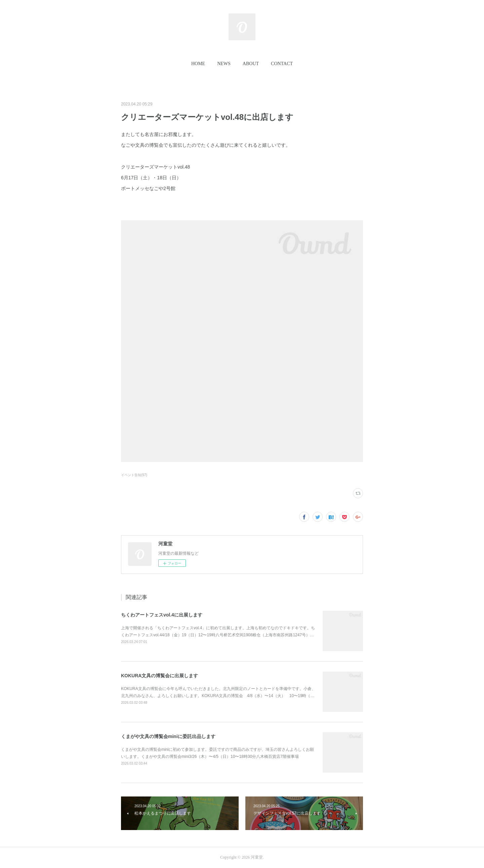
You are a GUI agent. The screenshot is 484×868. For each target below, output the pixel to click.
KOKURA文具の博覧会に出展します (159, 676)
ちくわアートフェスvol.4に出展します (162, 615)
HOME (198, 64)
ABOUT (251, 64)
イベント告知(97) (134, 475)
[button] (198, 64)
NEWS (224, 64)
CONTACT (282, 64)
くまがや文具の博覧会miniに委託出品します (168, 736)
